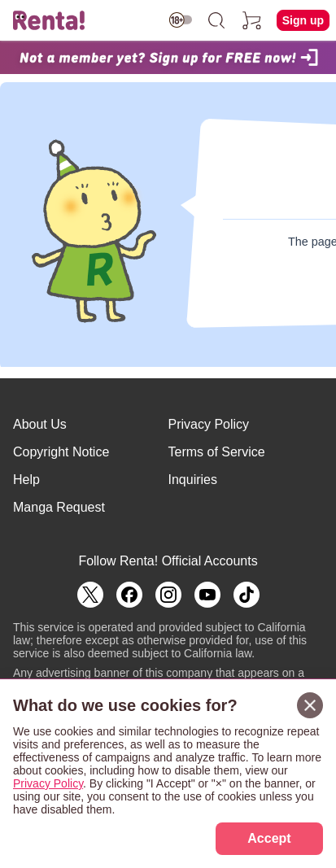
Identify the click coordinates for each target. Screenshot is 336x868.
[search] (216, 20)
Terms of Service (217, 452)
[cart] (252, 20)
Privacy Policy (209, 424)
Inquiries (193, 480)
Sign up (303, 20)
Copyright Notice (61, 452)
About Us (40, 424)
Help (26, 480)
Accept (269, 838)
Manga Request (59, 507)
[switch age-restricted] (181, 20)
